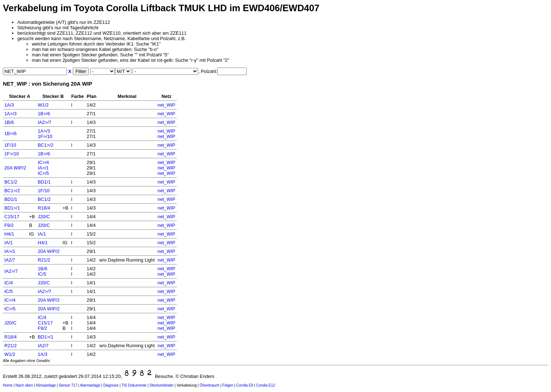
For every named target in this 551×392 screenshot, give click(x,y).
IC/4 (8, 283)
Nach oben (24, 385)
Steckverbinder (162, 385)
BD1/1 (44, 182)
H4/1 (9, 234)
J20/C (44, 217)
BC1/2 (11, 182)
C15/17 (12, 217)
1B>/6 (44, 114)
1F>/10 (45, 136)
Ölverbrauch (209, 385)
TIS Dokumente (134, 385)
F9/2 (9, 225)
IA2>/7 (44, 122)
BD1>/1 (12, 208)
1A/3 (9, 105)
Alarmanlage (90, 385)
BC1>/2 (45, 145)
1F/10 (10, 145)
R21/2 (44, 260)
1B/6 (9, 122)
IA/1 (42, 234)
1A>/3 (10, 114)
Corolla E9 (245, 385)
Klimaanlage (46, 385)
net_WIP (166, 105)
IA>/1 (43, 168)
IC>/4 (43, 162)
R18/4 (44, 208)
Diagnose (111, 385)
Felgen (228, 385)
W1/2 (43, 105)
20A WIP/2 (15, 168)
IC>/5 (43, 173)
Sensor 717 (68, 385)
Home (8, 385)
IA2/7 (10, 260)
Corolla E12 (265, 385)
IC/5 (42, 274)
